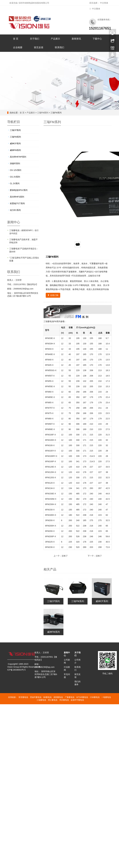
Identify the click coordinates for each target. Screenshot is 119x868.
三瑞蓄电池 (41, 700)
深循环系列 (15, 163)
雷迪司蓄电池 (36, 697)
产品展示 (55, 39)
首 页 (16, 39)
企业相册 (18, 47)
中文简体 (104, 3)
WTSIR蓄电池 (82, 697)
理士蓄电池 (53, 700)
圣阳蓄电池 (58, 697)
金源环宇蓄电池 (77, 700)
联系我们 (59, 47)
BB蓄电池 (47, 697)
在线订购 (53, 295)
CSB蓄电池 (95, 697)
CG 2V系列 (15, 177)
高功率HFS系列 (17, 197)
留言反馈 (39, 47)
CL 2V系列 (15, 183)
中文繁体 (96, 9)
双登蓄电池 (23, 697)
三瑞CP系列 (53, 601)
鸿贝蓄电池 (64, 700)
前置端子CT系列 (17, 203)
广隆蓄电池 (70, 697)
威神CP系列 (102, 601)
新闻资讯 (76, 39)
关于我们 (35, 39)
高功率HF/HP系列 (18, 157)
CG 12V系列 (16, 170)
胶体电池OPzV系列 (19, 190)
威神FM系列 (53, 632)
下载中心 (97, 39)
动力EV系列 (15, 210)
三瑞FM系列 (43, 113)
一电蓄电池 (106, 697)
